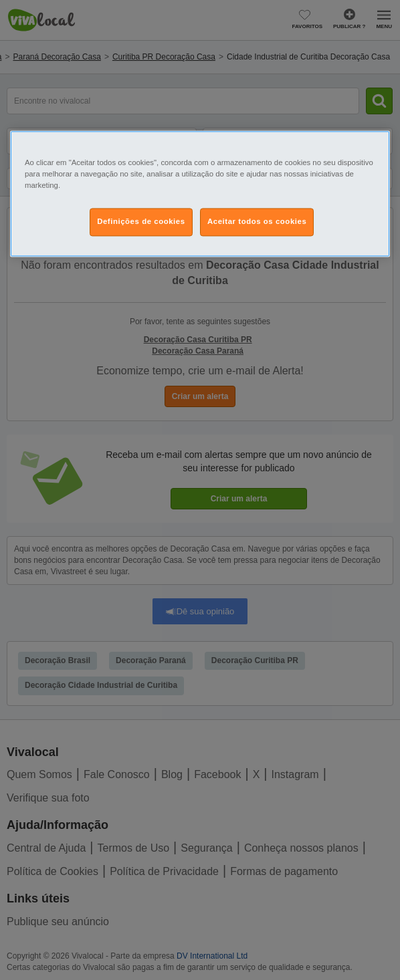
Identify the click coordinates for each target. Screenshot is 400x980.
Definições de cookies (141, 221)
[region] (200, 194)
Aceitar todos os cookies (257, 221)
